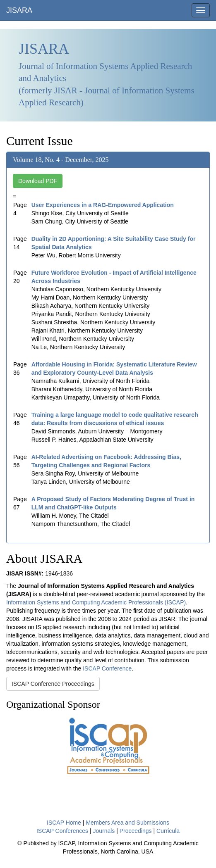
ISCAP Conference (107, 668)
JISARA (19, 10)
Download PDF (38, 181)
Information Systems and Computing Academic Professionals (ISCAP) (96, 602)
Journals (104, 831)
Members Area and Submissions (127, 823)
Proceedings (136, 831)
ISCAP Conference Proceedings (53, 684)
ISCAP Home (64, 823)
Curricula (168, 831)
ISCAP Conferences (62, 831)
